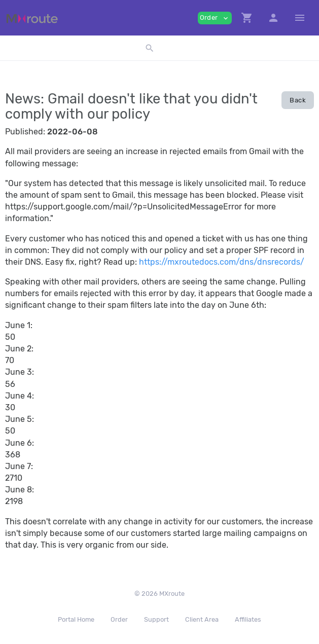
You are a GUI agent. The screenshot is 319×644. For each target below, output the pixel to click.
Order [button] (215, 18)
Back (298, 100)
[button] (247, 18)
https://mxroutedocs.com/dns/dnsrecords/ (222, 262)
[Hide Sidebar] (300, 18)
